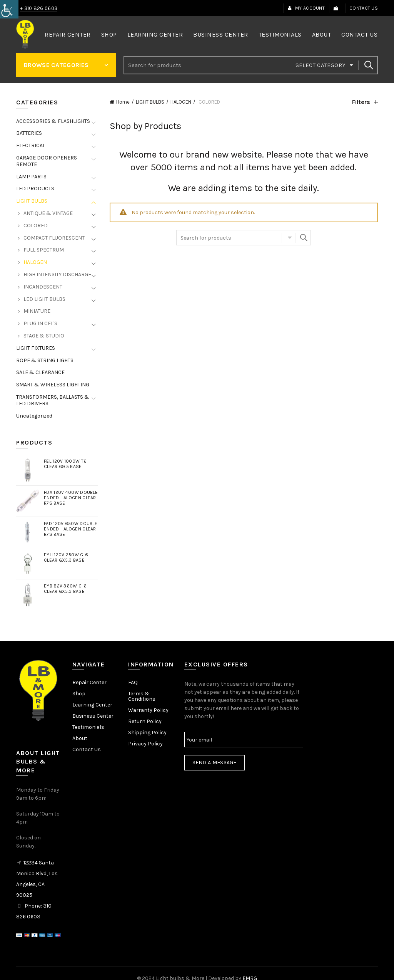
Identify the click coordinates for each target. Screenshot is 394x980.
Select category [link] (321, 65)
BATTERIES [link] (29, 133)
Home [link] (123, 102)
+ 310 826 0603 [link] (39, 8)
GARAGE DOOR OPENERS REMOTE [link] (47, 161)
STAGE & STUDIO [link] (44, 336)
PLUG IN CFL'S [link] (40, 323)
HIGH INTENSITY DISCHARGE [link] (57, 274)
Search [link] (368, 65)
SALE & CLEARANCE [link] (40, 372)
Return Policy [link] (145, 721)
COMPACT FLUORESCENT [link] (54, 238)
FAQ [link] (133, 682)
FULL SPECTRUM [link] (44, 250)
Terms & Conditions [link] (142, 696)
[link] (9, 9)
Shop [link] (109, 34)
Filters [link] (361, 102)
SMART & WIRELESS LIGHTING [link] (53, 385)
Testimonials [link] (280, 34)
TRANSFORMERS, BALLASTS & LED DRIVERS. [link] (53, 400)
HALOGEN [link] (181, 102)
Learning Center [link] (155, 34)
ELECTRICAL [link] (31, 145)
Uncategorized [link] (34, 416)
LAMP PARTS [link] (31, 177)
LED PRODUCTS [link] (35, 189)
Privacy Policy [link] (145, 744)
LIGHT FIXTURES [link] (36, 348)
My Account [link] (306, 8)
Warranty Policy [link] (148, 710)
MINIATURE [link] (37, 311)
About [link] (322, 34)
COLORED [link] (36, 226)
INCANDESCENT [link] (43, 287)
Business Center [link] (221, 34)
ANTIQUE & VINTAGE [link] (48, 213)
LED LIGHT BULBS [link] (44, 299)
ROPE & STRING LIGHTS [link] (45, 360)
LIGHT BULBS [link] (150, 102)
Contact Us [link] (364, 8)
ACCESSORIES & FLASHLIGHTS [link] (53, 121)
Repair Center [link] (68, 34)
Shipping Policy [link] (147, 732)
